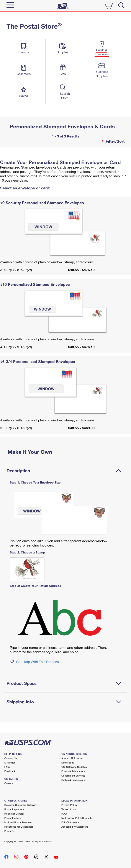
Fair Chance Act (70, 822)
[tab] (65, 470)
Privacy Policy (69, 805)
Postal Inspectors (14, 809)
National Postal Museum (18, 822)
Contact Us (11, 758)
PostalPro (10, 831)
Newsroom (68, 763)
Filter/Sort (115, 141)
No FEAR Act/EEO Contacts (77, 818)
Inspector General (14, 814)
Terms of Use (69, 809)
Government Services (73, 776)
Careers (9, 783)
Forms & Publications (73, 771)
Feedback (10, 771)
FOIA (64, 814)
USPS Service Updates (74, 767)
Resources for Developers (19, 827)
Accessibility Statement (75, 827)
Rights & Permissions (73, 780)
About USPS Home (72, 758)
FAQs (7, 767)
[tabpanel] (65, 575)
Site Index (10, 763)
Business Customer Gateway (20, 805)
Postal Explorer (13, 818)
